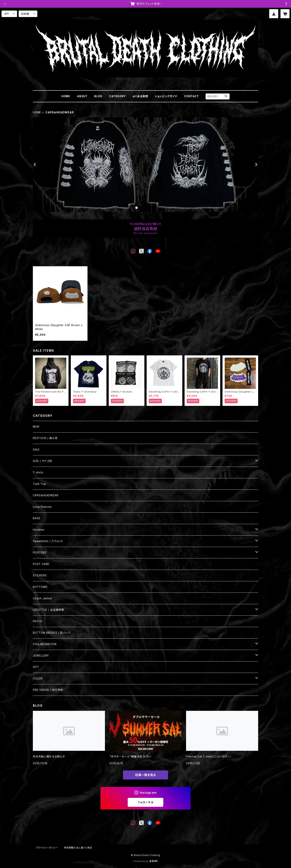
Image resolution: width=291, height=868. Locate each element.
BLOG (98, 96)
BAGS (37, 518)
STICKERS (40, 575)
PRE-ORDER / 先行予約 (48, 690)
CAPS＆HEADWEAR (46, 495)
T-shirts (38, 472)
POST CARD (41, 564)
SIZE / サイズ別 (43, 461)
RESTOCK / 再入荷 (45, 438)
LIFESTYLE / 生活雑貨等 (48, 610)
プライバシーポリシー (47, 848)
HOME (66, 96)
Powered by (145, 861)
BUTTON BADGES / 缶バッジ (52, 633)
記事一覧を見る (145, 775)
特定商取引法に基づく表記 (78, 848)
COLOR (38, 678)
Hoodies (39, 530)
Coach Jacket (42, 598)
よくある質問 (140, 96)
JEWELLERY (41, 656)
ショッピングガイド (166, 96)
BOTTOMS (40, 587)
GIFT (36, 667)
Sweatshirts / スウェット (48, 541)
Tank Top (39, 484)
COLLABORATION (45, 644)
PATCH (38, 621)
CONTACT (192, 96)
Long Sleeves (42, 507)
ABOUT (82, 96)
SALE (36, 449)
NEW (36, 427)
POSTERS (40, 552)
